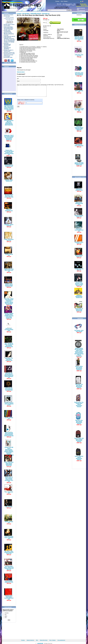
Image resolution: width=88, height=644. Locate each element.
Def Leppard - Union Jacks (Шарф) (79, 331)
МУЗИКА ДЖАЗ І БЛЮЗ (9, 25)
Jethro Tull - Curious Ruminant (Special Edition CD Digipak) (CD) (79, 38)
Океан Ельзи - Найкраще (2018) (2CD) (79, 203)
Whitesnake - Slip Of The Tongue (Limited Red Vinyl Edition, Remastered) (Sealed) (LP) (9, 138)
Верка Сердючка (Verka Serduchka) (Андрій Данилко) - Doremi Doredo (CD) (9, 434)
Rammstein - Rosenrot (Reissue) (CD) (79, 230)
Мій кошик (80, 13)
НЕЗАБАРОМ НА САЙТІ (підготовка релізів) (9, 54)
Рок (6, 615)
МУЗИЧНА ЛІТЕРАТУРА (9, 53)
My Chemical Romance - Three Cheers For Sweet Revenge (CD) (79, 284)
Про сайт (59, 4)
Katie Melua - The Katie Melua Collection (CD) (9, 359)
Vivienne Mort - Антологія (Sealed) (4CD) (9, 330)
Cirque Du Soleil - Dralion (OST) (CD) (9, 582)
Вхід (78, 9)
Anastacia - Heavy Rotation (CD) (9, 180)
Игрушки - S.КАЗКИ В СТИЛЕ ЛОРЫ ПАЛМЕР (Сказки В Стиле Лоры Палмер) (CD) (9, 316)
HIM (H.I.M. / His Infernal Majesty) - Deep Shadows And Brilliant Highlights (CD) (9, 375)
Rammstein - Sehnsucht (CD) (79, 190)
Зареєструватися (81, 8)
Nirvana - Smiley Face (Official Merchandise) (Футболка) (79, 368)
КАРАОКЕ (6, 35)
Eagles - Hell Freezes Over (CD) (9, 240)
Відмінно (50, 26)
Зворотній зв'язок (44, 640)
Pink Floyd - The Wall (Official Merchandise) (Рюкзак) (79, 386)
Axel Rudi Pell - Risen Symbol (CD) (79, 145)
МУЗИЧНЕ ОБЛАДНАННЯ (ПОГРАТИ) (7, 48)
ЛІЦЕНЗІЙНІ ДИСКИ (10, 20)
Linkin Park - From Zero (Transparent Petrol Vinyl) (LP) (79, 74)
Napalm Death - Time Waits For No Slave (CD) (9, 270)
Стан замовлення (81, 10)
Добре (49, 26)
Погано (45, 26)
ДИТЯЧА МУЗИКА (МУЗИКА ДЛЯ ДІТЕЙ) (9, 33)
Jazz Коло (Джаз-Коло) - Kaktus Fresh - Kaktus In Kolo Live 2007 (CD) (9, 568)
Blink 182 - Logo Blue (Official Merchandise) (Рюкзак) (79, 422)
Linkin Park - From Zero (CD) (79, 55)
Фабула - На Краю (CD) (9, 522)
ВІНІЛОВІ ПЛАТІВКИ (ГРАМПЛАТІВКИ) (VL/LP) (9, 18)
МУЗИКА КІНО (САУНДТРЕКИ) (7, 31)
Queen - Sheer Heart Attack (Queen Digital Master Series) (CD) (9, 464)
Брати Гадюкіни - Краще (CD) (79, 256)
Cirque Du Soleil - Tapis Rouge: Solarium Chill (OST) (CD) (9, 597)
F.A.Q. (73, 5)
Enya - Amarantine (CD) (9, 492)
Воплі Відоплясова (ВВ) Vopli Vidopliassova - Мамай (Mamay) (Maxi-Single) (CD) (9, 123)
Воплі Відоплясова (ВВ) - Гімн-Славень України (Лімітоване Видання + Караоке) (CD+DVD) (9, 108)
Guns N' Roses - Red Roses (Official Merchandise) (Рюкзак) (79, 440)
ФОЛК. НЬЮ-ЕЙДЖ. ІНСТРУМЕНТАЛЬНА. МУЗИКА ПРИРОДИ (9, 28)
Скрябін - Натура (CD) (9, 255)
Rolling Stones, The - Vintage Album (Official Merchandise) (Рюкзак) (79, 404)
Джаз (6, 616)
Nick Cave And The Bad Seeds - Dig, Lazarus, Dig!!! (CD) (9, 196)
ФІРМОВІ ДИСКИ (9, 23)
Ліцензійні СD (10, 22)
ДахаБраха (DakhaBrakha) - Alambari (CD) (79, 296)
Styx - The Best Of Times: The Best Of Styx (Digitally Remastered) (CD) (9, 345)
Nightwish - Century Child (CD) (9, 225)
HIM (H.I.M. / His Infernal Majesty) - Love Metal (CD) (9, 389)
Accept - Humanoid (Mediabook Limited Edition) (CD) (79, 164)
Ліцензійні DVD (10, 21)
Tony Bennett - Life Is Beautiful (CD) (9, 166)
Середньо (47, 26)
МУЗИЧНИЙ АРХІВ (8, 57)
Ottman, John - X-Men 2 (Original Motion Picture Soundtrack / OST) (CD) (9, 479)
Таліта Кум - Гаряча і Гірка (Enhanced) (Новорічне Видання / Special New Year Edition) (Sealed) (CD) (9, 301)
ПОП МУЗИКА (7, 26)
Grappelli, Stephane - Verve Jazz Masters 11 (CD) (9, 404)
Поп (6, 618)
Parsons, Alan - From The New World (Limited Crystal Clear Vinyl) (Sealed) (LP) (9, 152)
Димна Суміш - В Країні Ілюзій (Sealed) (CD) (79, 310)
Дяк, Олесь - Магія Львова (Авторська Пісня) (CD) (9, 552)
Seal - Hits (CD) (9, 507)
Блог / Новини (64, 1)
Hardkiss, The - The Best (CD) (79, 269)
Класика (7, 613)
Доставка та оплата (67, 4)
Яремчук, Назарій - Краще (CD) (79, 216)
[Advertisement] (9, 80)
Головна (57, 1)
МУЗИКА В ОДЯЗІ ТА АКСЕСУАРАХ (9, 51)
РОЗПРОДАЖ (7, 56)
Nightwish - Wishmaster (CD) (9, 210)
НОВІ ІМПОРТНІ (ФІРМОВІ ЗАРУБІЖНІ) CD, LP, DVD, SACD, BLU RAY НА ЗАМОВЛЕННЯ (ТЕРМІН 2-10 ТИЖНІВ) (9, 40)
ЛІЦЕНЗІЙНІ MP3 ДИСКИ (9, 36)
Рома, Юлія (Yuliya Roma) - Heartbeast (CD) (9, 538)
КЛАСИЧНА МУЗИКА (9, 15)
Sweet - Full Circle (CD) (79, 91)
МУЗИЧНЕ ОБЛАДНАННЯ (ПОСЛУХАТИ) (7, 44)
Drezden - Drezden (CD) (9, 418)
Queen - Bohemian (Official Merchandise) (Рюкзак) (79, 458)
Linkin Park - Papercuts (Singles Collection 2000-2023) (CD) (79, 128)
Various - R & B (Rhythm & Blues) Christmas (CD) (9, 285)
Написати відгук (21, 72)
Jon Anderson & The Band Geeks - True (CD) (79, 110)
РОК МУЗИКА (7, 16)
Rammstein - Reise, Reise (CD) (79, 243)
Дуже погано (44, 26)
